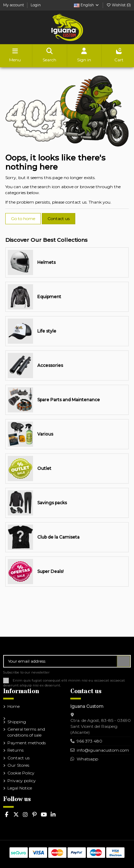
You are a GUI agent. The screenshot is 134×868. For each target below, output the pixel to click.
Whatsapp (87, 759)
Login (36, 5)
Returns (15, 750)
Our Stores (18, 765)
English (87, 5)
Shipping (17, 722)
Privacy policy (22, 781)
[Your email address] (60, 661)
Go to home (23, 218)
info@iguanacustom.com (103, 750)
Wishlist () (119, 5)
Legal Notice (20, 788)
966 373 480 (90, 741)
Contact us (59, 218)
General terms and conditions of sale (26, 732)
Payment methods (27, 743)
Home (14, 706)
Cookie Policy (21, 773)
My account (14, 5)
